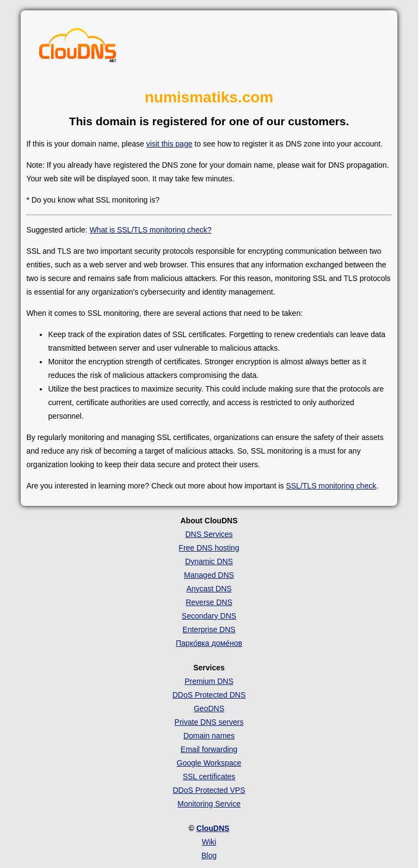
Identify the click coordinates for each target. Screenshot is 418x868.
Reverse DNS (209, 602)
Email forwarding (209, 749)
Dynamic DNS (209, 561)
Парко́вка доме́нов (209, 643)
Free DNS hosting (209, 548)
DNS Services (209, 534)
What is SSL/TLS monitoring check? (150, 230)
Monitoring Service (209, 804)
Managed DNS (209, 575)
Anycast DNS (209, 589)
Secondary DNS (209, 616)
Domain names (209, 736)
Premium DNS (209, 681)
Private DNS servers (209, 722)
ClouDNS (213, 828)
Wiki (209, 842)
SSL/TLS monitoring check (331, 486)
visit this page (170, 144)
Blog (209, 855)
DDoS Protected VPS (209, 790)
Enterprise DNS (209, 629)
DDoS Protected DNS (209, 695)
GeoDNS (209, 708)
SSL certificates (209, 777)
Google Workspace (209, 763)
